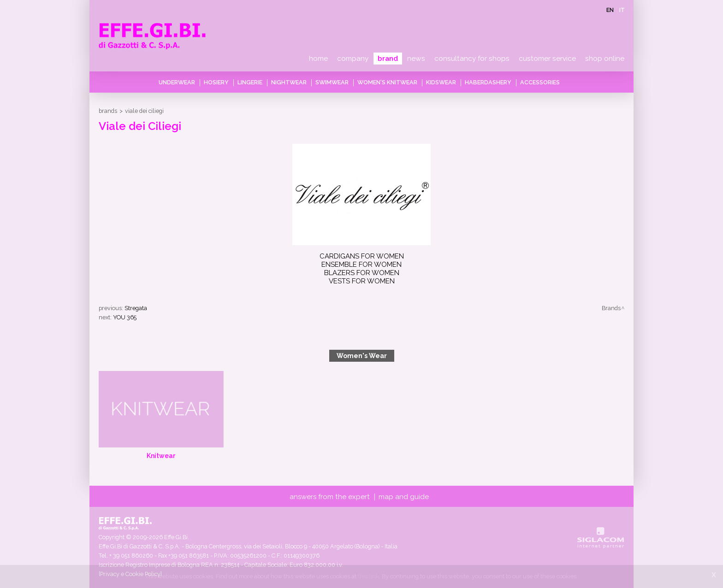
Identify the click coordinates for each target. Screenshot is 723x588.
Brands (108, 111)
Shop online (605, 59)
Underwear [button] (177, 82)
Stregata (136, 308)
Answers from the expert (330, 497)
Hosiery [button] (216, 82)
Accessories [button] (540, 82)
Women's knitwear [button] (387, 82)
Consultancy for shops (472, 59)
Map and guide (404, 497)
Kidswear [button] (441, 82)
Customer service (547, 59)
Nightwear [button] (289, 82)
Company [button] (353, 59)
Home (318, 59)
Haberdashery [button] (488, 82)
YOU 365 (125, 317)
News (416, 59)
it (622, 10)
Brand (388, 59)
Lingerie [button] (250, 82)
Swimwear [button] (332, 82)
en (610, 10)
